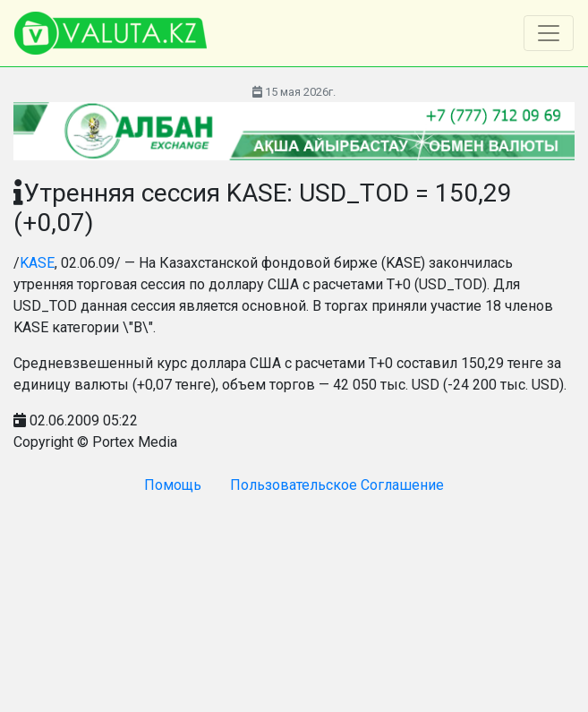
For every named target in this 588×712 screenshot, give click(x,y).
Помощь (173, 485)
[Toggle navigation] (549, 33)
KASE (37, 263)
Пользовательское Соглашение (337, 485)
